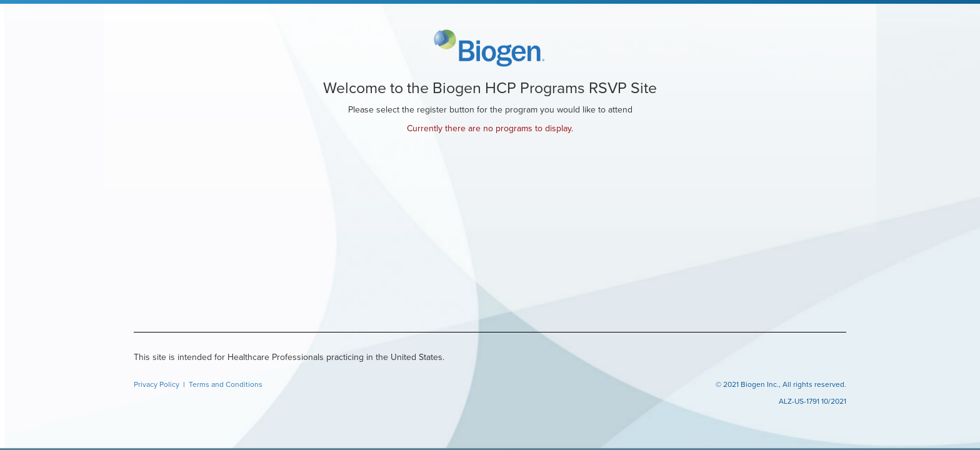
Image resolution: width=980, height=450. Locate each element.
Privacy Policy (157, 384)
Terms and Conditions (226, 384)
